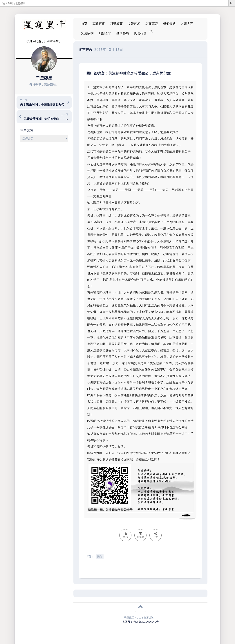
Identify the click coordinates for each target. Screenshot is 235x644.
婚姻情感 (169, 24)
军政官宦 (99, 24)
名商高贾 (152, 24)
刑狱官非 (105, 33)
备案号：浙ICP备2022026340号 (141, 622)
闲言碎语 (140, 33)
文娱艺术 (134, 24)
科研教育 (116, 24)
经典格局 (123, 33)
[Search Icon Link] (151, 32)
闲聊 (100, 556)
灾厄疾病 (87, 33)
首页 (84, 24)
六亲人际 (187, 24)
